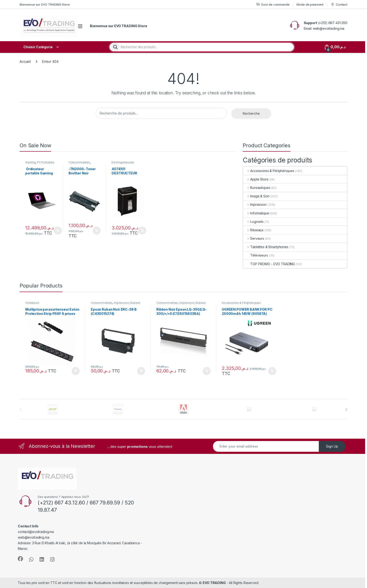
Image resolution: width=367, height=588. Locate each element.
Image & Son (256, 196)
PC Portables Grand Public (40, 164)
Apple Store (256, 179)
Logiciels (253, 222)
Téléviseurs (255, 255)
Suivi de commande (273, 5)
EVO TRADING (214, 583)
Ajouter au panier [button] (58, 231)
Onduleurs (32, 303)
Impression (255, 204)
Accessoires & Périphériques (269, 171)
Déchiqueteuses (123, 162)
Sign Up (332, 446)
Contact (339, 5)
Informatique (256, 213)
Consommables (79, 162)
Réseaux (253, 230)
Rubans (135, 303)
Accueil (25, 61)
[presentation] (346, 410)
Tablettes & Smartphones (266, 247)
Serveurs (254, 238)
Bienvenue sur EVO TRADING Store (45, 4)
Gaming (30, 162)
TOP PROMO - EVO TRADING (269, 264)
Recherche (251, 113)
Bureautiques (257, 188)
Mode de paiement (310, 4)
